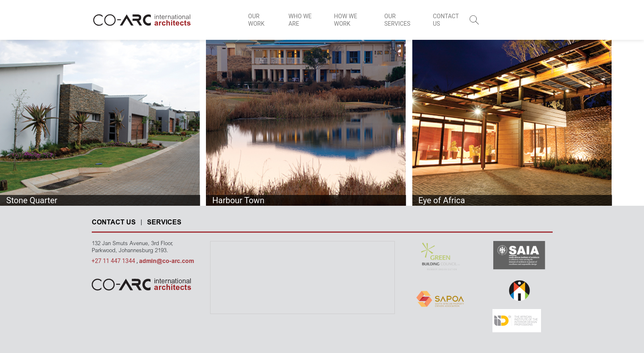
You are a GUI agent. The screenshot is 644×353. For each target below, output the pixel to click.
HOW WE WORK (345, 20)
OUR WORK (256, 20)
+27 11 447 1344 (114, 261)
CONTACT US (446, 20)
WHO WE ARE (300, 20)
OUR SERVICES (398, 20)
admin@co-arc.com (167, 262)
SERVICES (164, 223)
